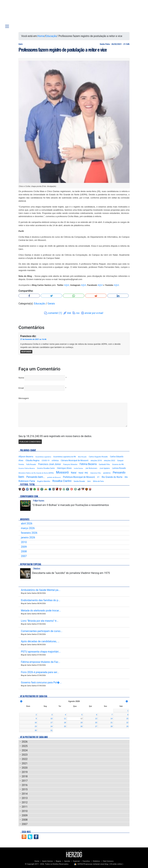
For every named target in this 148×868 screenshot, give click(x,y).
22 (127, 723)
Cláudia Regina (32, 460)
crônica (55, 460)
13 (96, 719)
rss (78, 313)
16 (36, 723)
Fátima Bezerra (88, 464)
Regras (58, 861)
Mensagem (24, 398)
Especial (76, 861)
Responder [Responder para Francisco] (26, 352)
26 (81, 726)
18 (65, 723)
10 (51, 719)
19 (81, 723)
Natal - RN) (83, 473)
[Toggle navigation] (7, 26)
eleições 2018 (96, 461)
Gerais (51, 304)
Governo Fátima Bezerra (27, 468)
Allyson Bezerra (26, 457)
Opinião (67, 861)
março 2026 (28, 528)
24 (51, 726)
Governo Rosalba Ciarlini (46, 468)
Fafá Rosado (31, 464)
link (69, 313)
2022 (25, 759)
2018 (25, 776)
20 (96, 723)
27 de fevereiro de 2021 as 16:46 (33, 339)
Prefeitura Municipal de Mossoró (79, 477)
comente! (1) (55, 313)
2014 (25, 794)
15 (127, 719)
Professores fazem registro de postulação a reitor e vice (63, 50)
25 (65, 726)
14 (111, 719)
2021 (25, 763)
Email (21, 388)
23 (36, 726)
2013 (25, 798)
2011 (25, 807)
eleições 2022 (110, 461)
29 (127, 726)
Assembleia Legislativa (43, 457)
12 (81, 719)
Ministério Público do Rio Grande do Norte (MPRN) (36, 473)
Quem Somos (47, 861)
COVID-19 (46, 461)
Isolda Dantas (78, 468)
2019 (25, 772)
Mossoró (62, 472)
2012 (25, 802)
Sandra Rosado (79, 481)
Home (41, 36)
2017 (25, 781)
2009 (24, 547)
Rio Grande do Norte (112, 477)
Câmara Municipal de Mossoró (75, 460)
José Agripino (105, 468)
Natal (74, 473)
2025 (25, 746)
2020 (25, 768)
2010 (24, 542)
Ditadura (37, 569)
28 (111, 726)
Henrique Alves (64, 468)
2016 (25, 785)
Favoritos (86, 861)
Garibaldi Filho (104, 464)
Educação (51, 36)
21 (111, 723)
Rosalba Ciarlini (62, 481)
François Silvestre (70, 464)
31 (51, 730)
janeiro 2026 (28, 537)
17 (51, 723)
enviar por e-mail (94, 313)
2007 (24, 556)
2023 (25, 755)
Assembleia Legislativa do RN (65, 457)
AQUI (67, 285)
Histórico (96, 861)
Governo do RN (118, 464)
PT (98, 477)
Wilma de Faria (98, 481)
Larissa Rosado (119, 468)
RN (126, 477)
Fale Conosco (108, 861)
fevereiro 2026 (29, 533)
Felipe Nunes (39, 501)
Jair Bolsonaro (91, 468)
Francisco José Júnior (50, 464)
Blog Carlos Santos (23, 13)
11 (65, 719)
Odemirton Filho (96, 473)
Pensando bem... (36, 477)
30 (36, 730)
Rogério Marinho (44, 481)
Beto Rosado (82, 457)
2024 (25, 750)
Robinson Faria (27, 481)
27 (96, 726)
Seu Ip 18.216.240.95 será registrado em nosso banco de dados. (55, 436)
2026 (25, 742)
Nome (21, 378)
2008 (24, 551)
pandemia (107, 473)
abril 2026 (27, 524)
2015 (25, 789)
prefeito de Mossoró (54, 477)
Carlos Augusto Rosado (98, 457)
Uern (89, 481)
